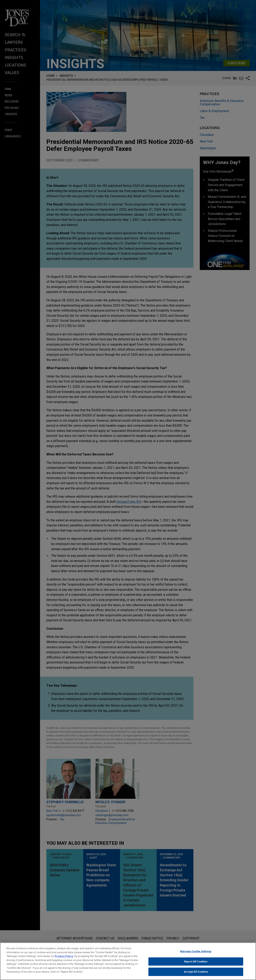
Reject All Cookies (196, 965)
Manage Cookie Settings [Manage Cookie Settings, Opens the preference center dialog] (196, 955)
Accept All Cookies (196, 975)
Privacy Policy (64, 960)
